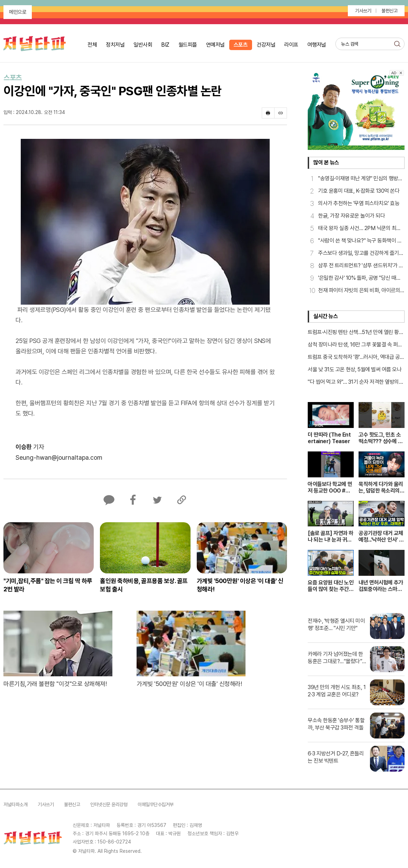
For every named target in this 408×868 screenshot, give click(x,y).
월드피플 (188, 45)
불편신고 (389, 11)
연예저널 (215, 45)
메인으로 (18, 12)
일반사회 (143, 45)
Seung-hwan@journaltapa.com (59, 457)
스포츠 (241, 45)
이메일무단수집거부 (156, 804)
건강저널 (266, 45)
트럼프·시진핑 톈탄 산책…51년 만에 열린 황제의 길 (356, 333)
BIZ (165, 45)
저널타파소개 (15, 804)
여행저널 (317, 45)
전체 (92, 45)
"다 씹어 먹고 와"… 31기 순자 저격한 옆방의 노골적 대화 (353, 382)
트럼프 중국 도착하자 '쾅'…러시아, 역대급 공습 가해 (356, 357)
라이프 (291, 45)
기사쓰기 (363, 11)
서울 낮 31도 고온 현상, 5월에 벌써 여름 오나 (355, 369)
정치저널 (115, 45)
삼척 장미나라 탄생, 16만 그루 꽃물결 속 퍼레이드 (355, 345)
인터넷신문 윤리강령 (109, 804)
